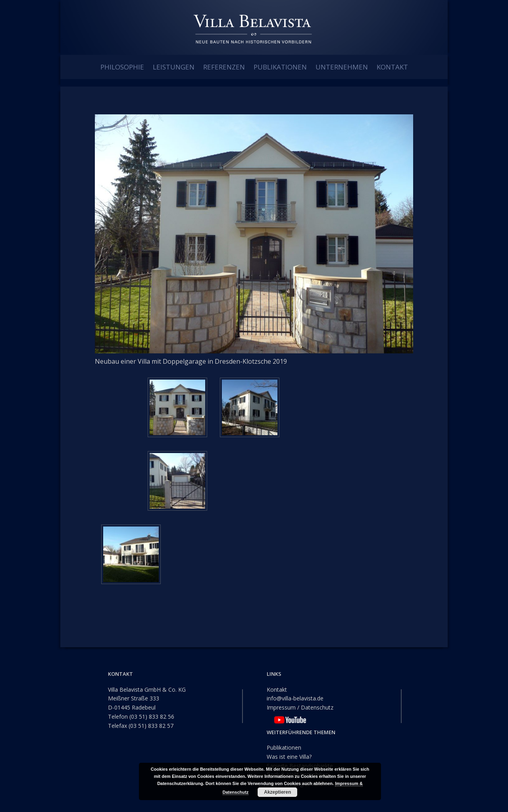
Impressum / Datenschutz (300, 707)
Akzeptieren (277, 792)
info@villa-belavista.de (295, 698)
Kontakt (277, 689)
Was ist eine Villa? (289, 756)
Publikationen (284, 747)
